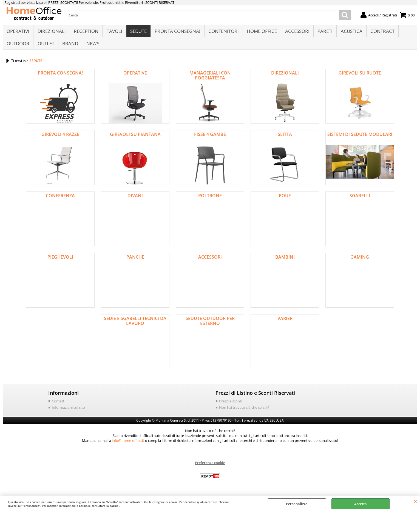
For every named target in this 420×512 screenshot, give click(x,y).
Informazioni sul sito (68, 410)
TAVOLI (114, 32)
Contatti (59, 404)
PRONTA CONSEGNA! (177, 32)
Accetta (361, 504)
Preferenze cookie (210, 466)
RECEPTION (86, 32)
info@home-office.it (128, 444)
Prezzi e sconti (231, 404)
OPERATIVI (18, 32)
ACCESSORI (296, 32)
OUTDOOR (18, 46)
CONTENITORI (223, 32)
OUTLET (46, 46)
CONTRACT (381, 32)
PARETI (324, 32)
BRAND (70, 46)
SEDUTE (138, 32)
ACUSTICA (350, 32)
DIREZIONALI (51, 32)
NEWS (92, 46)
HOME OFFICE (261, 32)
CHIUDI (415, 501)
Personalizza (297, 504)
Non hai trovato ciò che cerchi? (244, 410)
